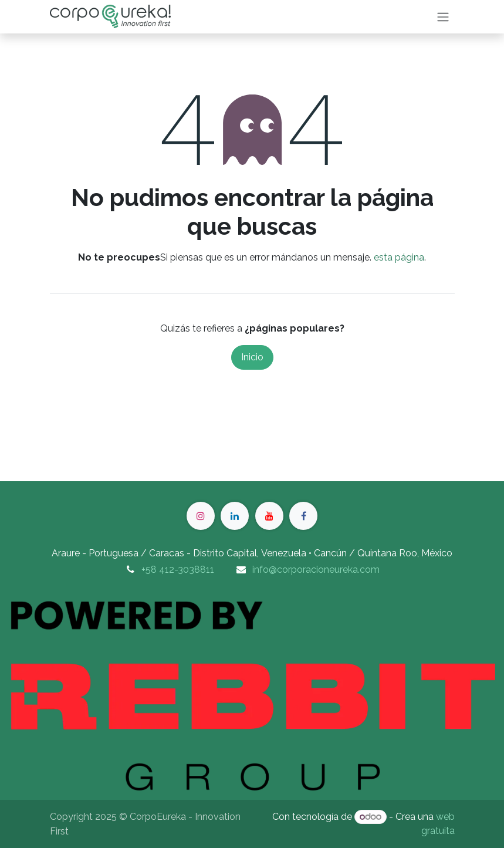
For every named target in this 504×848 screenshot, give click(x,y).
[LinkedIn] (235, 516)
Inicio (252, 357)
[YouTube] (269, 516)
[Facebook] (303, 516)
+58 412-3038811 (178, 570)
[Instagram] (201, 516)
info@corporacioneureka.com (316, 570)
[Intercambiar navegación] (443, 17)
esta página (399, 257)
